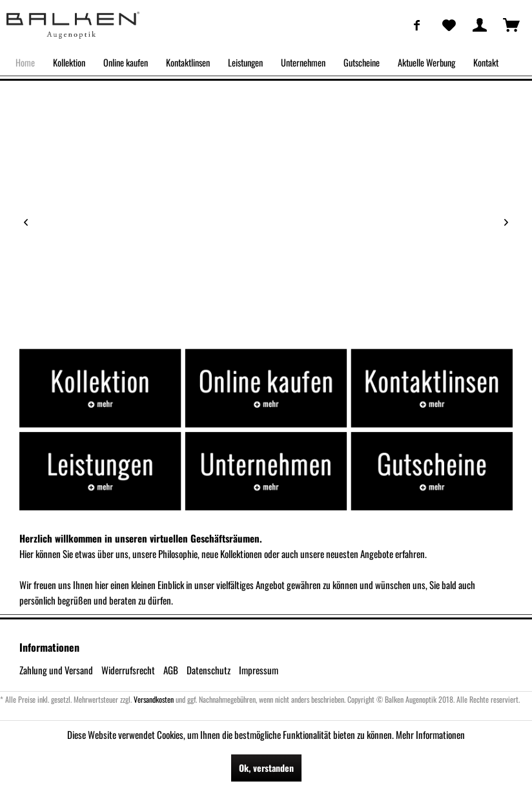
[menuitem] (417, 25)
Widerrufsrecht (128, 670)
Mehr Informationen (430, 734)
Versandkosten (154, 699)
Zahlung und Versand (56, 670)
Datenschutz (209, 670)
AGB (171, 670)
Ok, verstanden (266, 768)
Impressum (259, 670)
